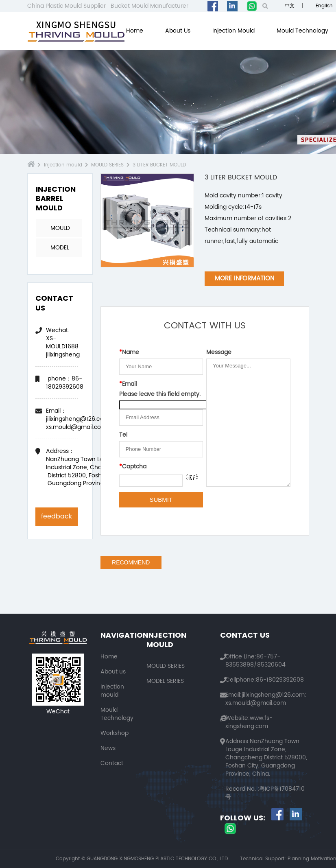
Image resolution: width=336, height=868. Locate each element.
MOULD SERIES (107, 165)
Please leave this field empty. (160, 394)
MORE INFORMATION (244, 279)
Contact (112, 763)
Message (219, 352)
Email (128, 384)
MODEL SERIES (60, 250)
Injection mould (233, 31)
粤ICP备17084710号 (265, 793)
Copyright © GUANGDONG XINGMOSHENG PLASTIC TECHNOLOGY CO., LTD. (142, 859)
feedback (57, 516)
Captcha (133, 467)
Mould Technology (302, 31)
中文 (289, 6)
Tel (123, 435)
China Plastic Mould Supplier (67, 6)
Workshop (115, 733)
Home (135, 31)
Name (129, 352)
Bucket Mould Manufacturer (149, 6)
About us (178, 31)
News (108, 748)
